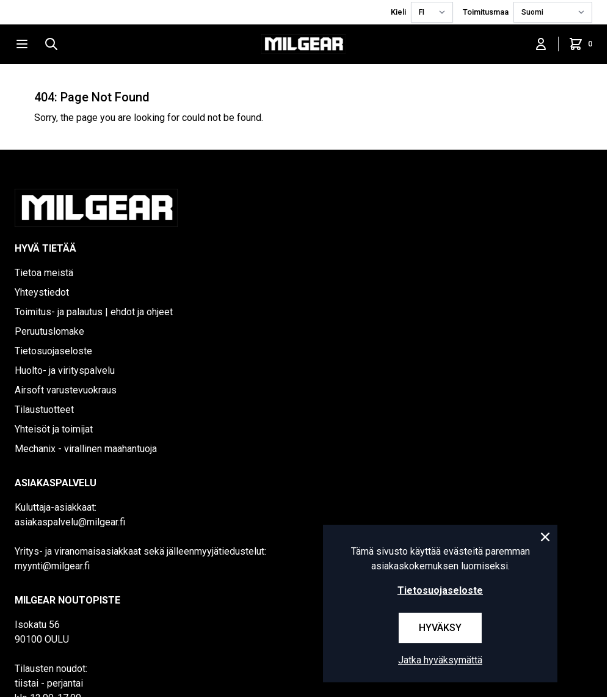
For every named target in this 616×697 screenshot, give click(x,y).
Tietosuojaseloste (53, 351)
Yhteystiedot (42, 292)
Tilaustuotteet (44, 410)
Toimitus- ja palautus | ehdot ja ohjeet (94, 312)
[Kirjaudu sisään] (541, 44)
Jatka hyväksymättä (440, 660)
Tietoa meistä (44, 273)
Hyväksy (440, 628)
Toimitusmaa (486, 12)
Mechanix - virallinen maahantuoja (86, 449)
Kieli (398, 12)
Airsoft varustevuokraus (66, 390)
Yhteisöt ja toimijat (54, 429)
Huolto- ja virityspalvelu (65, 370)
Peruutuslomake (49, 331)
